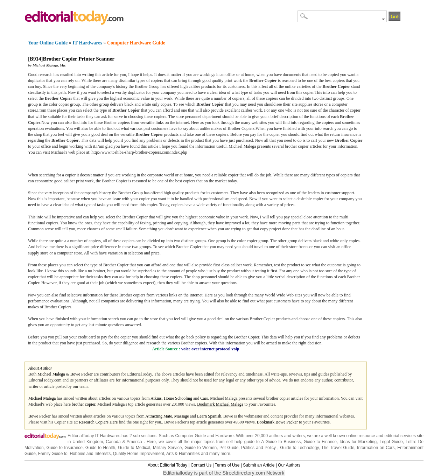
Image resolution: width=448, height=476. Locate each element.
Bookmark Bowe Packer (277, 422)
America (134, 442)
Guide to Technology (299, 448)
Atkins (156, 398)
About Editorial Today (167, 465)
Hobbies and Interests (90, 454)
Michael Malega (45, 65)
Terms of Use (227, 465)
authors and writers (287, 436)
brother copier (83, 404)
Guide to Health (100, 448)
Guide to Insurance (64, 448)
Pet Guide (229, 448)
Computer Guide (190, 436)
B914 (36, 59)
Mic (63, 65)
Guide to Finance (320, 442)
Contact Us (201, 465)
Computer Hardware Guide (136, 43)
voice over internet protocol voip (210, 349)
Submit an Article (259, 465)
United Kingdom (88, 442)
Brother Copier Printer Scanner (79, 59)
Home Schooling (178, 398)
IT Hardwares (87, 43)
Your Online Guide (48, 43)
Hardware (224, 436)
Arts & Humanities (183, 454)
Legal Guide (391, 442)
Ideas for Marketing (358, 442)
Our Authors (289, 465)
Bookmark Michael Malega (220, 404)
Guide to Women (201, 448)
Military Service (167, 448)
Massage (182, 416)
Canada (113, 442)
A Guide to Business (281, 442)
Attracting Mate (159, 416)
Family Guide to (53, 454)
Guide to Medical (134, 448)
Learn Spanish (209, 416)
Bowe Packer (82, 374)
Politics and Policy (259, 448)
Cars (204, 398)
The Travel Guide (338, 448)
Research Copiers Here (99, 422)
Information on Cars (376, 448)
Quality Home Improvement (139, 454)
